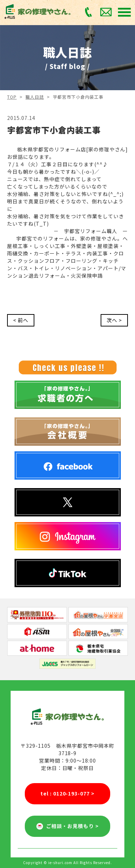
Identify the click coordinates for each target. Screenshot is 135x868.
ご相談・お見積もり (67, 826)
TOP (12, 97)
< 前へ (21, 320)
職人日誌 (35, 97)
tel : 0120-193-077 (68, 794)
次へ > (114, 320)
